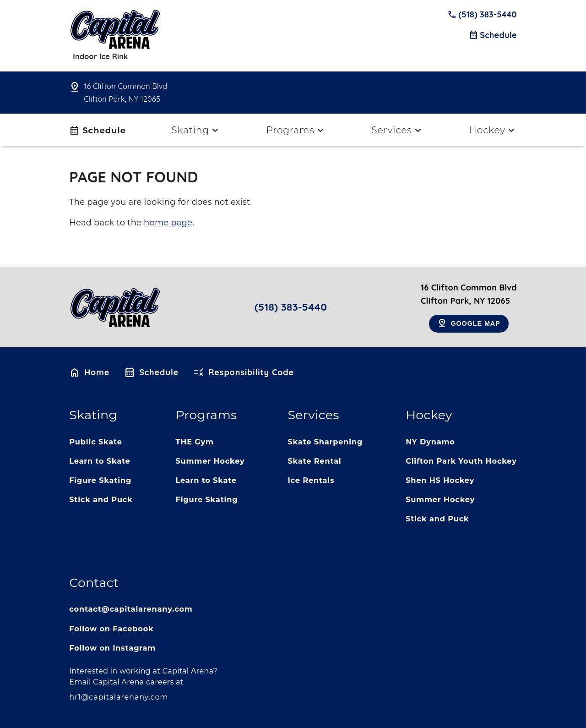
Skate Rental (314, 461)
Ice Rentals (311, 480)
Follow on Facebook (111, 629)
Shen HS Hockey (440, 480)
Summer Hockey (210, 461)
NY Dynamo (430, 442)
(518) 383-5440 (482, 15)
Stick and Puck (101, 499)
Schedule (493, 35)
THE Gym (194, 442)
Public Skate (96, 442)
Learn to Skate (100, 461)
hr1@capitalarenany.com (119, 697)
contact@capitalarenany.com (131, 609)
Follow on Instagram (112, 648)
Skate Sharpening (325, 442)
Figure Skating (100, 480)
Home (89, 372)
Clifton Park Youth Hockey (461, 461)
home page (168, 223)
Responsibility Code (244, 372)
